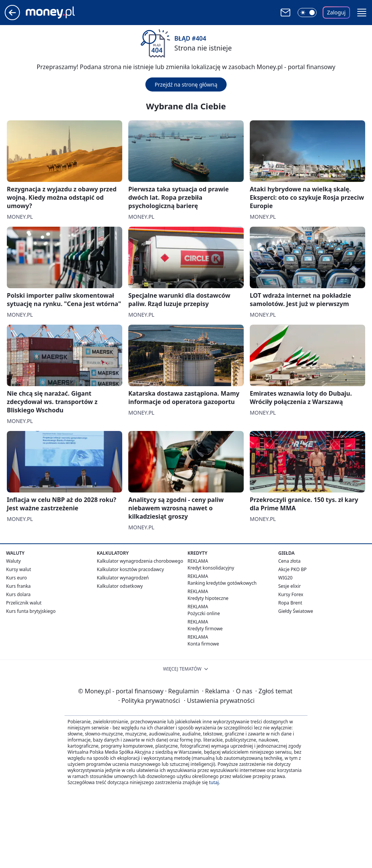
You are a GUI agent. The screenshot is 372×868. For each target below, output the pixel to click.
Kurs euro (17, 578)
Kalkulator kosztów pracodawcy (130, 569)
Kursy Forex (291, 594)
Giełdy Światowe (296, 611)
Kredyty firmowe (205, 629)
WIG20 (285, 578)
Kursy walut (19, 569)
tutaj (214, 782)
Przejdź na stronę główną (186, 84)
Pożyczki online (204, 613)
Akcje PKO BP (292, 569)
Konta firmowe (203, 644)
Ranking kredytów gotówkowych (222, 583)
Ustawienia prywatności (219, 701)
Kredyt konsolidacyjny (211, 568)
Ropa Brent (290, 603)
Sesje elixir (289, 586)
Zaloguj (337, 12)
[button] (362, 13)
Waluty (13, 561)
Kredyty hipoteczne (208, 598)
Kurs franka (18, 586)
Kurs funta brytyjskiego (31, 611)
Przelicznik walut (24, 603)
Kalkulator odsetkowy (120, 586)
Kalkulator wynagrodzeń (123, 578)
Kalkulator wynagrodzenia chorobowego (140, 561)
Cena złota (289, 561)
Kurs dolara (18, 594)
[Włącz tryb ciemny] (307, 13)
